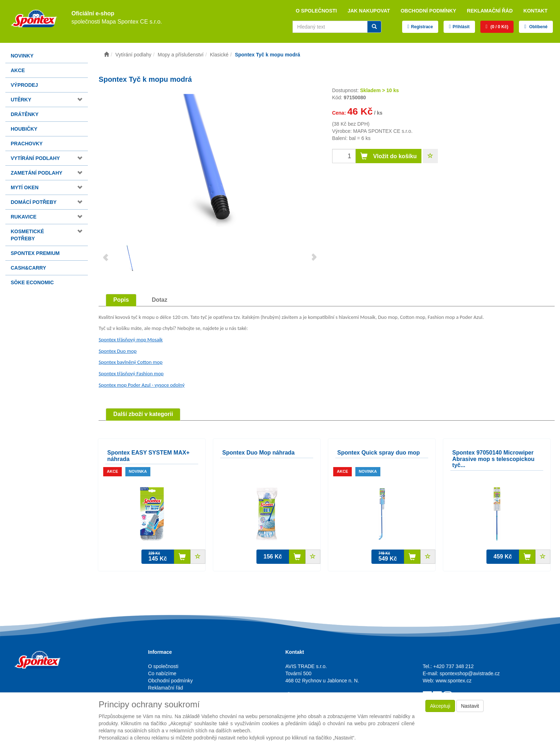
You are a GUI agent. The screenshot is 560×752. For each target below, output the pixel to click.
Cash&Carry (28, 268)
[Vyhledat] (374, 27)
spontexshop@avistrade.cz (470, 673)
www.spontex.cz (454, 681)
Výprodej (24, 85)
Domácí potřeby (34, 202)
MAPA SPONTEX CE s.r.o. (383, 131)
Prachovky (27, 144)
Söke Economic (32, 282)
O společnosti (316, 11)
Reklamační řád (490, 11)
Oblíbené (538, 27)
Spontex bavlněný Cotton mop (131, 362)
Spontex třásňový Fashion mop (131, 374)
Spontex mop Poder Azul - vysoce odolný (142, 385)
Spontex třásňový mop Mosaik (131, 340)
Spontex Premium (35, 253)
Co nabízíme (162, 673)
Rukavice (24, 217)
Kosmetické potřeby (27, 235)
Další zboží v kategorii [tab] (143, 414)
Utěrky (21, 100)
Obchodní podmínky (429, 11)
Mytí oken (25, 187)
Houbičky (24, 129)
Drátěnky (25, 114)
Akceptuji (440, 706)
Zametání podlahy (37, 173)
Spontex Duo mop (117, 351)
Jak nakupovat (369, 11)
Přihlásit (461, 27)
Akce (18, 70)
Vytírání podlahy (35, 158)
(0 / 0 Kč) (499, 27)
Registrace (422, 27)
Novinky (22, 56)
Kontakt (536, 11)
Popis (121, 300)
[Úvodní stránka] (106, 55)
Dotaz (160, 300)
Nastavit (470, 706)
